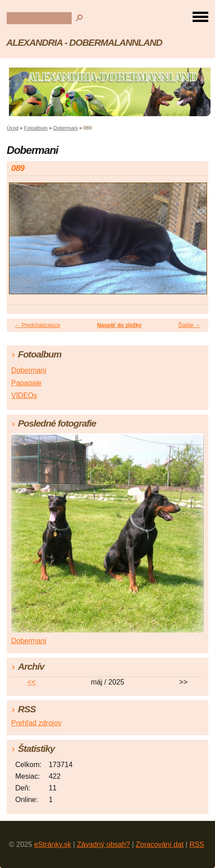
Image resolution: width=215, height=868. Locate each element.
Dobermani (66, 128)
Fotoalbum (36, 128)
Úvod (13, 128)
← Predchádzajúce (37, 325)
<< (32, 682)
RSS (197, 844)
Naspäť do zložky (119, 325)
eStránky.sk (52, 844)
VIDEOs (24, 395)
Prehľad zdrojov (36, 723)
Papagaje (26, 383)
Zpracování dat (160, 844)
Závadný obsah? (103, 844)
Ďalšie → (189, 325)
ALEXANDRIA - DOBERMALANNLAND (84, 42)
